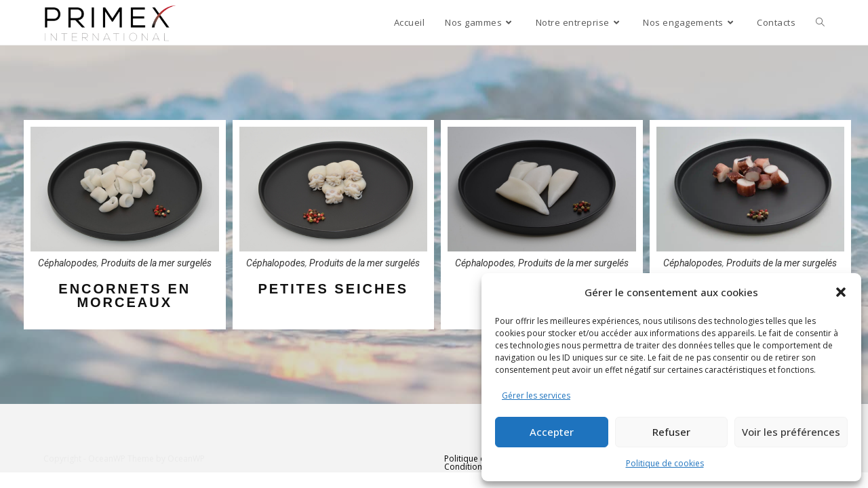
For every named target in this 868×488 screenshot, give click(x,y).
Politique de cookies (665, 463)
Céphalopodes (67, 263)
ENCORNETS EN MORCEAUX (124, 296)
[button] (841, 292)
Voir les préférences (791, 432)
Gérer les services (536, 395)
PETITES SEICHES (333, 289)
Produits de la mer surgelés (156, 263)
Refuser (671, 432)
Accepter (552, 432)
